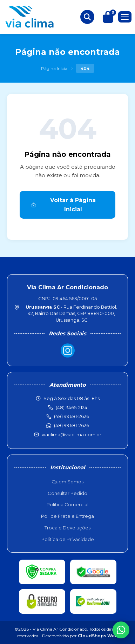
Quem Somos (67, 482)
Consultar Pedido (67, 493)
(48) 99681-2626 (72, 425)
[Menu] (125, 17)
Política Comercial (67, 504)
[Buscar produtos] (87, 17)
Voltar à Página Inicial (63, 205)
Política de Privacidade (68, 539)
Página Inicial (55, 68)
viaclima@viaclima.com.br (72, 434)
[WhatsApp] (121, 630)
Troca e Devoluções (67, 528)
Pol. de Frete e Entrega (67, 516)
